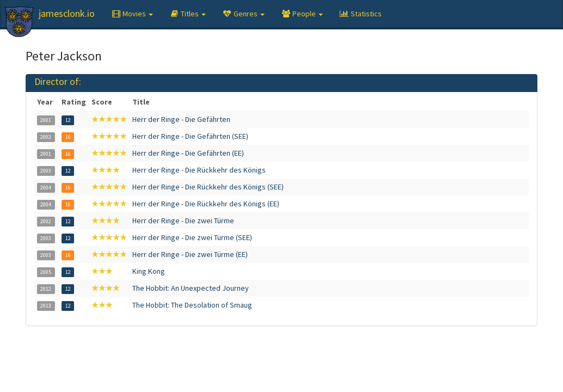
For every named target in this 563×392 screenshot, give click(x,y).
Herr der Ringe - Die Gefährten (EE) (188, 153)
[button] (132, 14)
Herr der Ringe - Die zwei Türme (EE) (190, 254)
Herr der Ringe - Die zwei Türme (183, 220)
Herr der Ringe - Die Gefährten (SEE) (190, 136)
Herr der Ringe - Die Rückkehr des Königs (199, 170)
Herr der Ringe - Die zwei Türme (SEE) (192, 237)
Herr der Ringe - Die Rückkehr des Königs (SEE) (208, 187)
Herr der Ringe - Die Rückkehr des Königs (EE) (206, 204)
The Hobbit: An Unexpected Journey (191, 288)
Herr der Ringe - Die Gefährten (181, 119)
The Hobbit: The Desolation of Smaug (192, 305)
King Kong (149, 271)
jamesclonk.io (67, 13)
